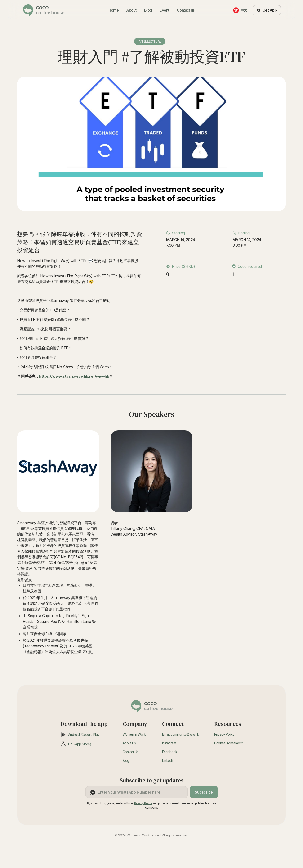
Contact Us (131, 752)
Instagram (169, 743)
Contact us (186, 10)
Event (164, 10)
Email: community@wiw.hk (181, 734)
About (131, 10)
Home (114, 10)
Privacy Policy (224, 734)
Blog (148, 10)
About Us (129, 743)
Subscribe (204, 792)
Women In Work (134, 734)
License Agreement (228, 743)
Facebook (170, 752)
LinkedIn (168, 761)
